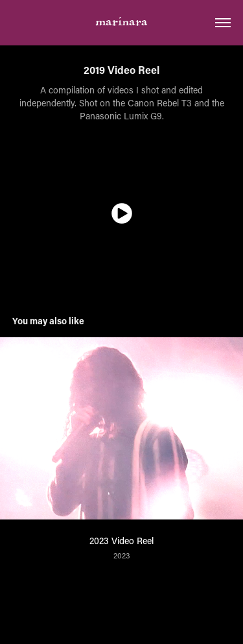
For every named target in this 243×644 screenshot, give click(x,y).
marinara (122, 23)
